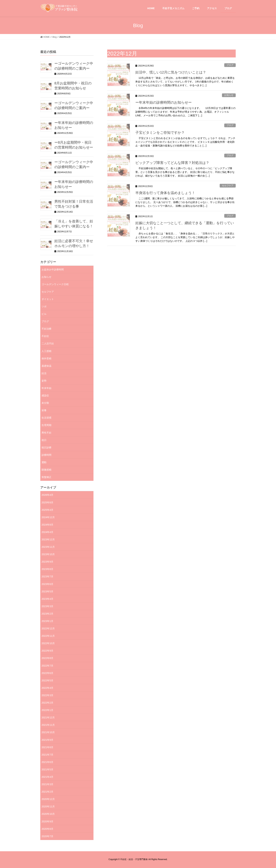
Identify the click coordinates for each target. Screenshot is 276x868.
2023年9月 (47, 562)
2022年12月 (48, 628)
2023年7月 (47, 576)
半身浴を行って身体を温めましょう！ (165, 193)
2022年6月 (47, 673)
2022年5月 (47, 680)
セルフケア (228, 185)
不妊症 (45, 336)
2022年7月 (47, 666)
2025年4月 (47, 510)
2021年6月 (47, 762)
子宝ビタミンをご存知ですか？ (160, 132)
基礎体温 (46, 366)
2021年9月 (47, 740)
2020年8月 (47, 829)
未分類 (45, 403)
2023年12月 (48, 539)
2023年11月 (48, 547)
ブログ (230, 65)
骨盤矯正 (46, 477)
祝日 (44, 440)
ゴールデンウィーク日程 (55, 284)
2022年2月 (47, 703)
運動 (44, 462)
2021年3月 (47, 784)
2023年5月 (47, 591)
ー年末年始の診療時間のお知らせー (164, 102)
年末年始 (46, 388)
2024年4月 (47, 532)
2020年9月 (47, 821)
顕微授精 (46, 470)
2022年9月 (47, 651)
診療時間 (46, 455)
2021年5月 (47, 769)
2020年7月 (47, 836)
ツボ (44, 306)
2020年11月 (48, 806)
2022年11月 (48, 636)
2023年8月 (47, 569)
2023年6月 (47, 584)
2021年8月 (47, 747)
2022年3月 (47, 695)
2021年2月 (47, 792)
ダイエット (48, 299)
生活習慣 (46, 418)
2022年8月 (47, 658)
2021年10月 (48, 732)
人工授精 (46, 351)
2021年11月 (48, 725)
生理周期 (46, 425)
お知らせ (229, 95)
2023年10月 (48, 554)
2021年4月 (47, 777)
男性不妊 (46, 433)
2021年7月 (47, 755)
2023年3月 (47, 606)
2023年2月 (47, 614)
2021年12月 (48, 717)
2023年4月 (47, 599)
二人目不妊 (48, 343)
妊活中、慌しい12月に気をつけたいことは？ (171, 72)
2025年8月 (47, 502)
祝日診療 (46, 447)
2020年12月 (48, 799)
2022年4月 (47, 688)
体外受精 (46, 358)
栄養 (44, 410)
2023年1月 (47, 621)
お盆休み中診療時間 (53, 269)
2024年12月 (48, 517)
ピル (44, 314)
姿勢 (44, 381)
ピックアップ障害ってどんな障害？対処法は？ (172, 163)
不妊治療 (46, 329)
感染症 (45, 395)
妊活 (44, 373)
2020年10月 (48, 814)
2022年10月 (48, 643)
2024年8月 (47, 525)
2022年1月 (47, 710)
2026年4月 (47, 495)
